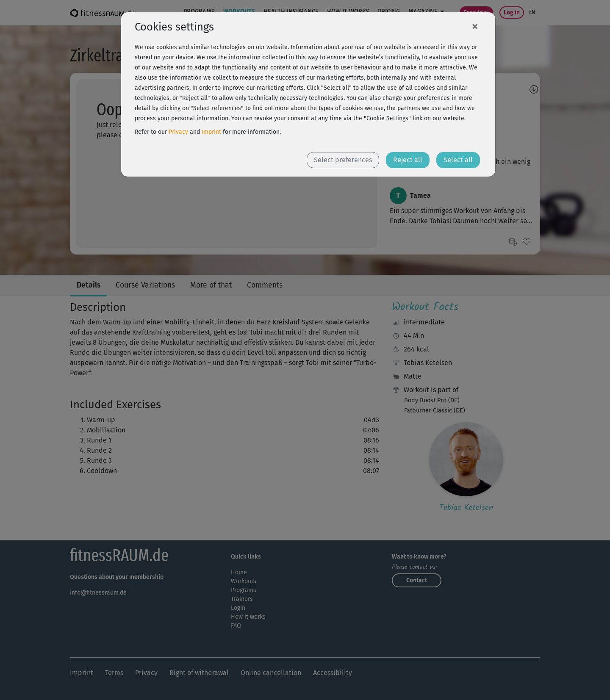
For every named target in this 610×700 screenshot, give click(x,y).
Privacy (178, 132)
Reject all (408, 160)
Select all (458, 160)
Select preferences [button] (343, 160)
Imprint (211, 132)
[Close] (475, 26)
